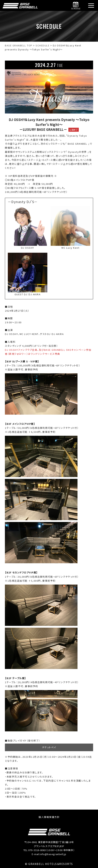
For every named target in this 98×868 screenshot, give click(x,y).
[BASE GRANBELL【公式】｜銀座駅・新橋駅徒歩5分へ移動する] (19, 45)
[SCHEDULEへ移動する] (42, 45)
